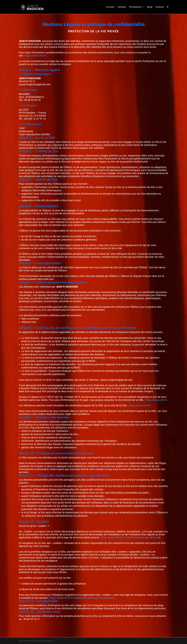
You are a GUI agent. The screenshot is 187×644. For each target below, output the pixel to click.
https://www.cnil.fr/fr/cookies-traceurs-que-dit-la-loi (130, 537)
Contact (160, 7)
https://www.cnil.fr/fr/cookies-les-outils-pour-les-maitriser (82, 598)
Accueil (110, 7)
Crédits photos (33, 124)
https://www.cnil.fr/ (36, 56)
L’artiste (122, 7)
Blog (150, 7)
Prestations (135, 7)
